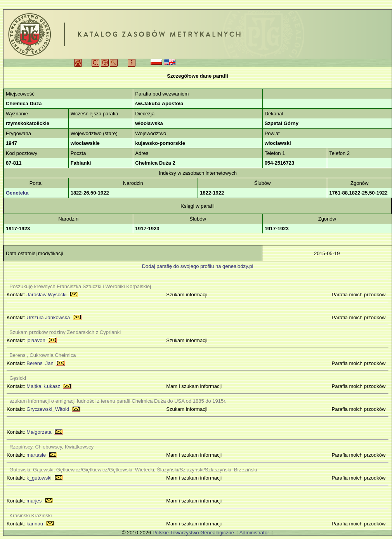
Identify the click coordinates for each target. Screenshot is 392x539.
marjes (34, 501)
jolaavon (36, 340)
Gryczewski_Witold (48, 409)
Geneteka (17, 193)
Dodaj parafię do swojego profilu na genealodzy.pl (198, 266)
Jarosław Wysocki (46, 295)
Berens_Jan (40, 363)
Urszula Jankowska (48, 317)
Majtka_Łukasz (43, 386)
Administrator (254, 533)
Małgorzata (39, 432)
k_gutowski (39, 478)
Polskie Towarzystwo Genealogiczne (193, 533)
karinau (35, 524)
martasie (36, 455)
